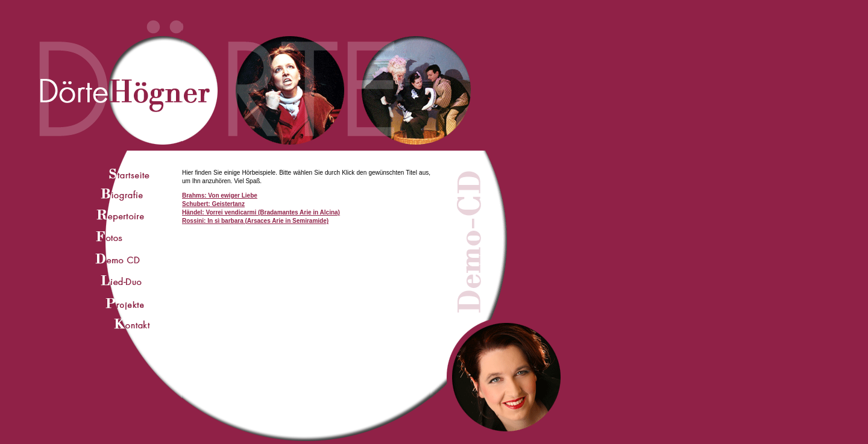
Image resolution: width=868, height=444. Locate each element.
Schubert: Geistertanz (213, 204)
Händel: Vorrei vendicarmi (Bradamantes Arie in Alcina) (261, 212)
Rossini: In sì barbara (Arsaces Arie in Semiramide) (255, 221)
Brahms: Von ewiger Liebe (220, 195)
